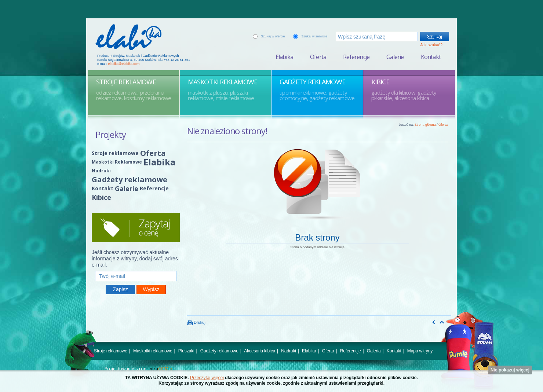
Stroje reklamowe (115, 153)
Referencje (356, 57)
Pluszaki (186, 351)
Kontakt (431, 57)
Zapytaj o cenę (136, 227)
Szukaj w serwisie (314, 36)
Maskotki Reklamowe (117, 162)
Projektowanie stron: (139, 369)
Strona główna (425, 125)
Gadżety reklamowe (130, 179)
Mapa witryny (420, 351)
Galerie (395, 57)
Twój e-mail (136, 268)
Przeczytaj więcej (207, 378)
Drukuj (196, 322)
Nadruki (101, 171)
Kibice (101, 197)
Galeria (374, 351)
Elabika (284, 57)
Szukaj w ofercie (273, 36)
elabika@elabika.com (124, 64)
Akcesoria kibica (260, 351)
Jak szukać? (431, 45)
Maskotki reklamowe (153, 351)
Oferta (318, 57)
